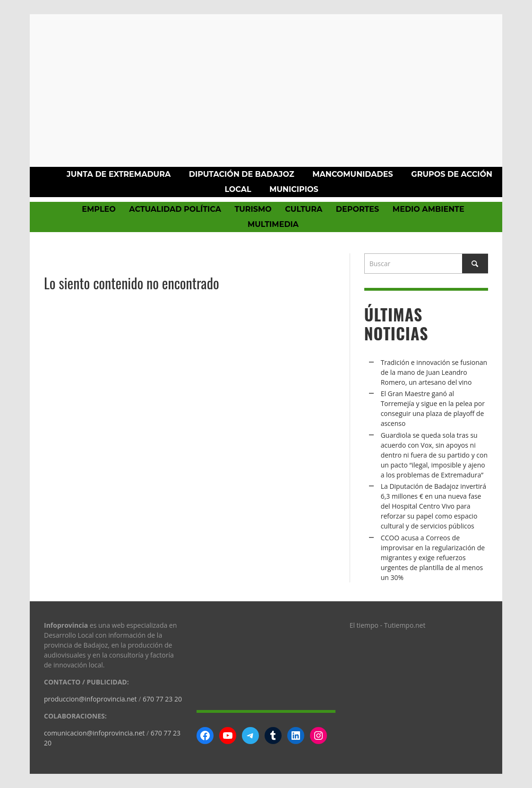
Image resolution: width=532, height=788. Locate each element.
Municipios (294, 189)
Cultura (304, 209)
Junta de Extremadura (119, 174)
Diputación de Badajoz (242, 174)
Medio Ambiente (429, 209)
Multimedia (273, 224)
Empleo (99, 209)
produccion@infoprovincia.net (90, 699)
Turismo (253, 209)
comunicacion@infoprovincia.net (94, 733)
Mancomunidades (353, 174)
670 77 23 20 (162, 699)
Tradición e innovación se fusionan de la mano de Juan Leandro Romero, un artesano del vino (434, 372)
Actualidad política (175, 209)
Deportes (358, 209)
